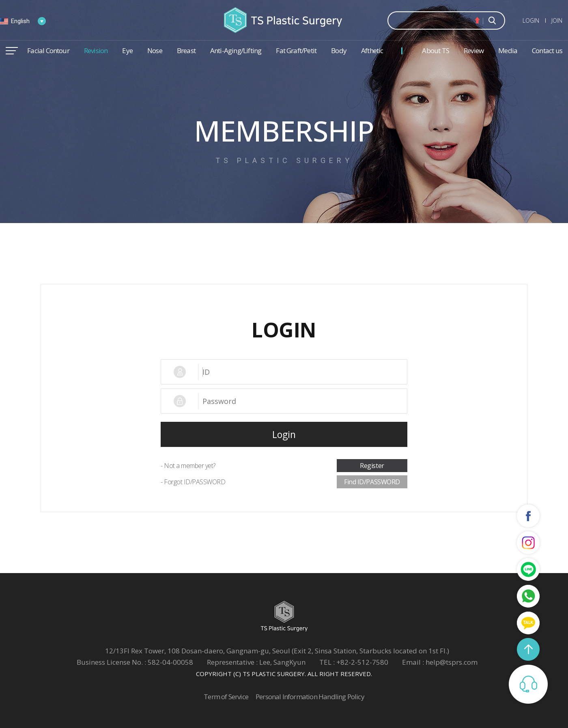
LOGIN (531, 20)
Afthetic (372, 50)
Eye (127, 50)
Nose (155, 50)
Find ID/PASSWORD (372, 482)
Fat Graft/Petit (296, 50)
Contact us (547, 50)
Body (339, 50)
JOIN (557, 20)
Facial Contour (48, 50)
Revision (96, 50)
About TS (436, 50)
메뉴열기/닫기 (12, 51)
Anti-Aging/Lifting (236, 50)
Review (474, 50)
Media (508, 50)
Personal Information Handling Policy (310, 697)
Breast (186, 50)
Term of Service (226, 697)
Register (372, 466)
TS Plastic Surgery (284, 20)
